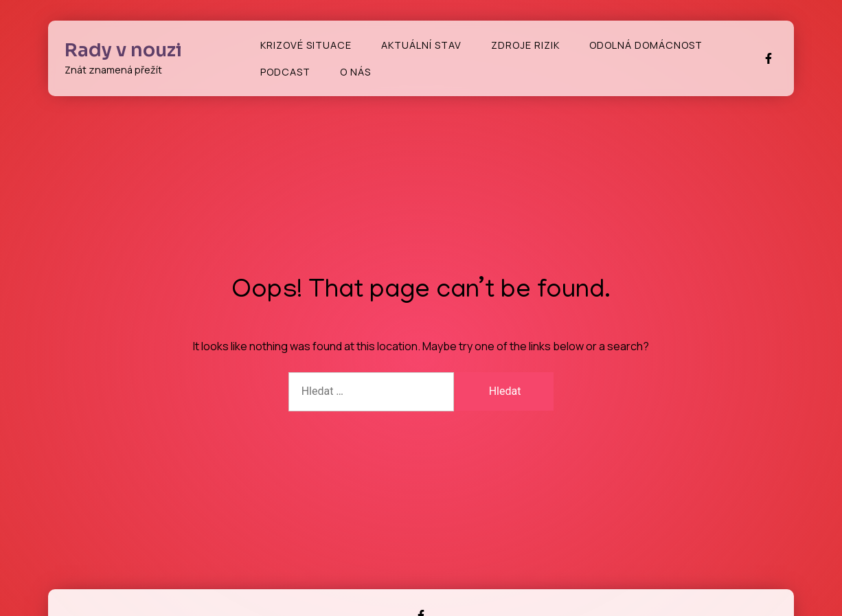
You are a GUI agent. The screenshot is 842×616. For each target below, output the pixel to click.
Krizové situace (306, 45)
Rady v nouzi (123, 50)
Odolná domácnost (646, 45)
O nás (355, 72)
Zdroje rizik (525, 45)
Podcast (285, 72)
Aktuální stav (421, 45)
